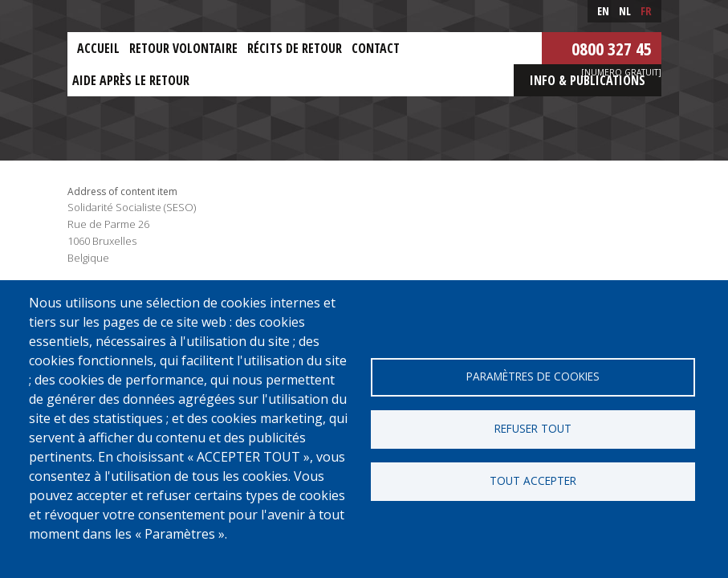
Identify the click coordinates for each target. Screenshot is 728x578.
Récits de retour (295, 48)
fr (646, 11)
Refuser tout (533, 428)
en (603, 11)
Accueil (98, 48)
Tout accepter (533, 480)
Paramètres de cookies (533, 376)
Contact (376, 48)
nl (625, 11)
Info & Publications (588, 80)
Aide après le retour (131, 80)
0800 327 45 (612, 48)
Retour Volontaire (183, 48)
